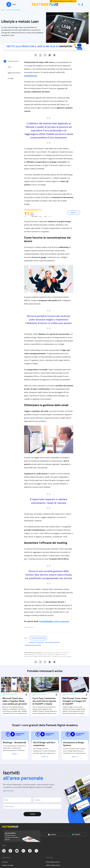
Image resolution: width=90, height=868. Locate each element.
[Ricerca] (79, 4)
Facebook (45, 55)
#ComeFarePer (40, 642)
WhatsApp (50, 55)
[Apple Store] (52, 834)
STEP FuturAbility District (53, 865)
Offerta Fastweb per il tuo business (63, 1)
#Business (32, 642)
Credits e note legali (8, 865)
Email (54, 55)
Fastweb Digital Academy (53, 862)
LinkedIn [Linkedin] (36, 55)
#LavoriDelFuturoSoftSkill (52, 642)
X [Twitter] (40, 55)
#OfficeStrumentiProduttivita (33, 645)
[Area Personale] (82, 5)
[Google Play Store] (76, 834)
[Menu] (11, 4)
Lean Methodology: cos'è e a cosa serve (54, 621)
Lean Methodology (38, 638)
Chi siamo (5, 862)
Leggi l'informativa (8, 791)
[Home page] (45, 4)
